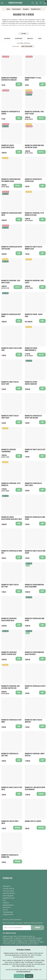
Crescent (30, 39)
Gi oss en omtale (8, 891)
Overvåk (18, 828)
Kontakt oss (7, 907)
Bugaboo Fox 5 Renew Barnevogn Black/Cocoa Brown (34, 586)
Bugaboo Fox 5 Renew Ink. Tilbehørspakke (9, 451)
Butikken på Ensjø (9, 898)
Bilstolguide (7, 886)
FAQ (4, 900)
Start (8, 9)
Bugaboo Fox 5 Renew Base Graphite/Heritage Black (9, 653)
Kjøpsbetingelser (8, 905)
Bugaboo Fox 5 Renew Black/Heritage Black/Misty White (12, 518)
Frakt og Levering (8, 889)
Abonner (38, 928)
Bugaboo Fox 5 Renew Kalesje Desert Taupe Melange (33, 417)
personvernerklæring (23, 971)
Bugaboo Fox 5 (36, 9)
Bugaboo (26, 9)
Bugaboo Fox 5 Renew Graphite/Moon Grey (31, 383)
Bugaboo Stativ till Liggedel (33, 821)
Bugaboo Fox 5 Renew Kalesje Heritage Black (33, 180)
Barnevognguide (8, 896)
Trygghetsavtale (8, 914)
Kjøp (42, 219)
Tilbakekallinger (8, 912)
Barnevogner (17, 9)
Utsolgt (41, 794)
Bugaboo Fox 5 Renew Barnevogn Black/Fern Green (34, 653)
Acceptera (29, 976)
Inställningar (19, 976)
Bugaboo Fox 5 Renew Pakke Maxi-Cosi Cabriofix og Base (11, 180)
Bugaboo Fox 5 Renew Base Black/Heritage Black (9, 620)
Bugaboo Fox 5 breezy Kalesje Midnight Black (34, 248)
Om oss (5, 910)
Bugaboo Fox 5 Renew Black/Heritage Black (8, 146)
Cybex (40, 39)
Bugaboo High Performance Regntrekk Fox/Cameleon (9, 79)
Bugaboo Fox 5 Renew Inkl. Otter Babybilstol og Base (34, 214)
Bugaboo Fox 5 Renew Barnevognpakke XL (31, 349)
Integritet (6, 903)
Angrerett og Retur (9, 893)
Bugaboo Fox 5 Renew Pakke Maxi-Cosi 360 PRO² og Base (35, 146)
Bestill (41, 118)
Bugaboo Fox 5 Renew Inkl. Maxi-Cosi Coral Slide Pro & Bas (11, 687)
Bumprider (19, 39)
